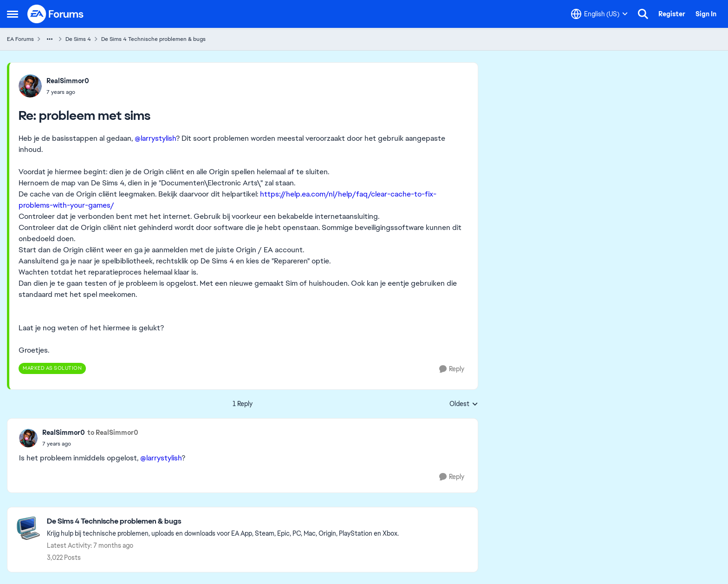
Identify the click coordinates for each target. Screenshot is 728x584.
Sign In (706, 14)
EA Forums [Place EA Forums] (20, 39)
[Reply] (452, 369)
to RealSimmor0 (113, 433)
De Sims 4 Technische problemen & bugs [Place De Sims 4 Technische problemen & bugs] (153, 39)
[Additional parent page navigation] (50, 39)
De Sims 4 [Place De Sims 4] (78, 39)
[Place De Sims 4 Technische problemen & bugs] (223, 522)
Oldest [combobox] (464, 404)
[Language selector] (599, 14)
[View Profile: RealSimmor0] (30, 86)
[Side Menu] (13, 14)
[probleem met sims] (68, 92)
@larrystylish (155, 138)
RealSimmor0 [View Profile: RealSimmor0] (68, 81)
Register (672, 14)
